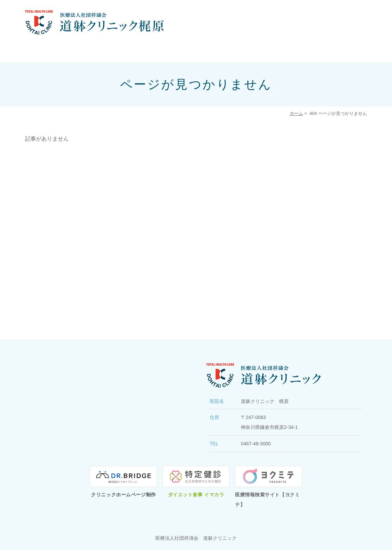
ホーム (296, 113)
